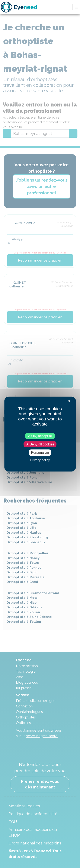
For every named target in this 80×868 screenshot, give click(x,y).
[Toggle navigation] (76, 7)
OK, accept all (40, 436)
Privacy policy (40, 460)
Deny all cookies (40, 444)
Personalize (40, 453)
